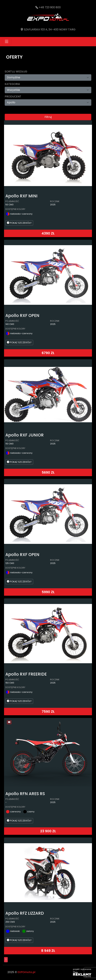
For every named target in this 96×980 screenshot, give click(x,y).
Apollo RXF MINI (21, 196)
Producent (13, 96)
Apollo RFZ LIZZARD (25, 913)
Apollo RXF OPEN (22, 315)
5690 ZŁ (48, 472)
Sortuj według (16, 72)
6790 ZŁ (48, 353)
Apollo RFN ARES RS (25, 794)
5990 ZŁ (48, 592)
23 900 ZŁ (48, 831)
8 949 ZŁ (48, 951)
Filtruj (48, 117)
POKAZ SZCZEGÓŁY (19, 223)
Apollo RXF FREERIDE (26, 674)
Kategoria (12, 84)
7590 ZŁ (48, 712)
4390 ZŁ (48, 233)
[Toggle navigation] (7, 42)
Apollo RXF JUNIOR (25, 435)
